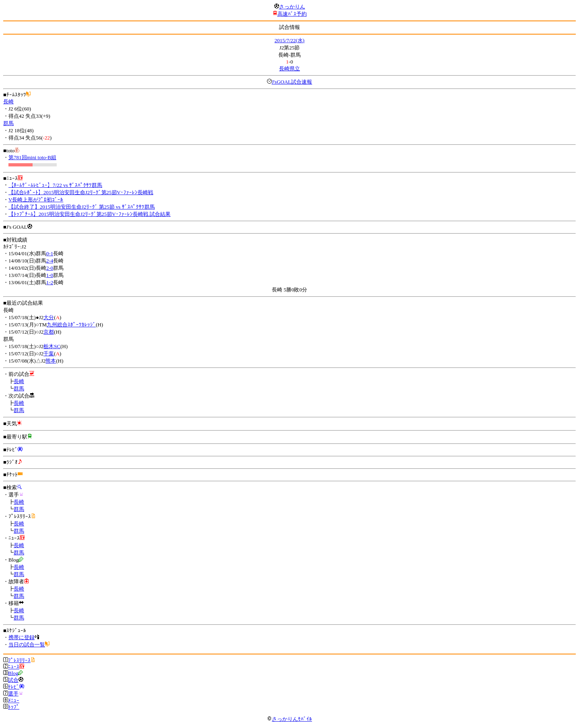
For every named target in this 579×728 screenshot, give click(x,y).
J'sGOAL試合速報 (292, 82)
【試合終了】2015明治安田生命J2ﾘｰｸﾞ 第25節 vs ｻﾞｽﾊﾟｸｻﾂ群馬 (82, 207)
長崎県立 (289, 69)
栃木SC (52, 346)
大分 (49, 317)
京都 (49, 332)
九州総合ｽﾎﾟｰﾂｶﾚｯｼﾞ (71, 325)
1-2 (50, 282)
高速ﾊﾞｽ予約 (292, 14)
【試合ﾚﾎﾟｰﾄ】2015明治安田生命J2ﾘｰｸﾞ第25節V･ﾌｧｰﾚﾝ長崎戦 (81, 192)
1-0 (50, 275)
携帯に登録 (22, 637)
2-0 (50, 268)
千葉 (49, 354)
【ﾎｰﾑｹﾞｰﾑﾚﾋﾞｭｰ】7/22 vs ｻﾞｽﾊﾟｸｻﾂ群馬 (55, 185)
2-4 (50, 261)
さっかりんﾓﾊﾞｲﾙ (289, 719)
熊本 (51, 361)
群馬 (8, 123)
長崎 (8, 102)
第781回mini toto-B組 (32, 157)
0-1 (50, 253)
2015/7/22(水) (289, 40)
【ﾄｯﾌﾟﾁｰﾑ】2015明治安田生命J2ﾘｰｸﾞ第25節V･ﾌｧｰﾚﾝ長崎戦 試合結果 (89, 214)
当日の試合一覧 (27, 645)
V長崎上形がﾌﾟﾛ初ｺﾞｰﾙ (36, 200)
